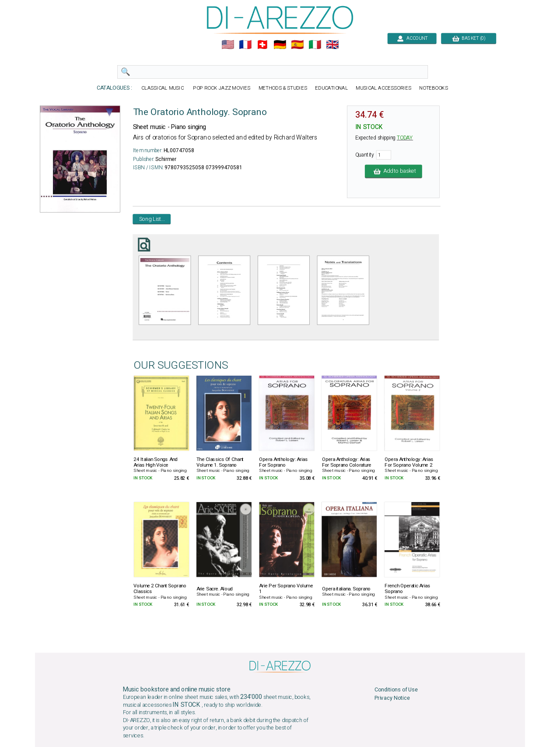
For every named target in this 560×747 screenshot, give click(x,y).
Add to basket (394, 171)
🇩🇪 (280, 45)
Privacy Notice (392, 698)
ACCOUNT (412, 38)
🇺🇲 (228, 45)
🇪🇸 (297, 45)
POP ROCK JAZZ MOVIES (222, 88)
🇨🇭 (262, 45)
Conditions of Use (396, 690)
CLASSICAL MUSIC (163, 88)
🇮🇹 (315, 45)
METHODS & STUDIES (283, 88)
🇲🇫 (245, 45)
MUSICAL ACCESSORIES (383, 88)
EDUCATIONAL (331, 88)
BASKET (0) (469, 38)
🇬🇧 (332, 45)
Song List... (152, 219)
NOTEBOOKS (434, 88)
